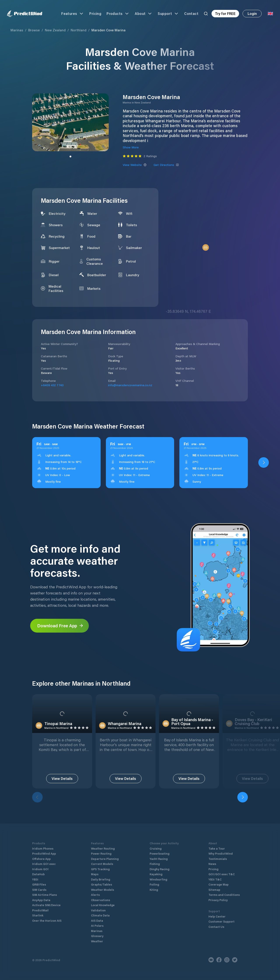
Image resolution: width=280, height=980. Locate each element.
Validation (98, 910)
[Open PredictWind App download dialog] (264, 462)
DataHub (38, 874)
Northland (79, 30)
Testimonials (218, 859)
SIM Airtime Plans (45, 895)
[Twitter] (235, 960)
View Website (135, 165)
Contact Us (216, 927)
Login (252, 13)
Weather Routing (103, 848)
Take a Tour (217, 848)
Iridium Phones (43, 848)
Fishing (155, 864)
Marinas (17, 30)
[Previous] (37, 797)
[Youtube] (211, 960)
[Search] (206, 14)
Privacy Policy (218, 900)
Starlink (38, 915)
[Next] (243, 797)
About (144, 14)
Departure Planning (105, 859)
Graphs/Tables (101, 884)
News (212, 864)
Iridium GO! (40, 869)
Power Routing (101, 853)
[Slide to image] (70, 157)
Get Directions (166, 165)
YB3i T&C (215, 879)
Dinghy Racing (159, 869)
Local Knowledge (103, 905)
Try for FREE (225, 13)
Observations (101, 900)
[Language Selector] (270, 14)
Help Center (217, 916)
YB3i (35, 879)
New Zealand (55, 30)
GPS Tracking (100, 869)
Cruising (156, 848)
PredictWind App (44, 853)
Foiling (154, 884)
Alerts (95, 895)
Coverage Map (219, 884)
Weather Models (102, 890)
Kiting (154, 890)
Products (118, 14)
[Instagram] (227, 960)
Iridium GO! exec (44, 864)
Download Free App (60, 626)
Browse (34, 30)
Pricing (95, 13)
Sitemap (214, 890)
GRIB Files (39, 884)
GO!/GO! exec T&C (222, 874)
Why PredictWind (221, 853)
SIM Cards (39, 890)
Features (73, 14)
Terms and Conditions (224, 895)
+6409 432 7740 (52, 385)
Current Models (102, 864)
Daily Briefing (101, 879)
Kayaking (156, 874)
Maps (95, 874)
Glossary (97, 936)
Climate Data (100, 915)
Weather (97, 941)
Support (168, 14)
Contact (191, 13)
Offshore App (41, 859)
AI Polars (97, 926)
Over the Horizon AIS (47, 920)
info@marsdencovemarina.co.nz (130, 385)
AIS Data (97, 920)
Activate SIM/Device (46, 905)
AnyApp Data (41, 900)
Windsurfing (158, 879)
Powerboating (159, 853)
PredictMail (40, 910)
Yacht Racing (159, 859)
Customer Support (221, 921)
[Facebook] (219, 960)
